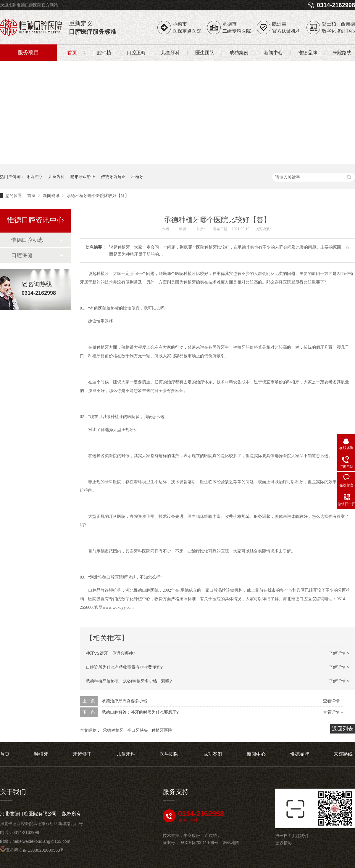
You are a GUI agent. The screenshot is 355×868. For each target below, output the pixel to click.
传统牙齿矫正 (113, 177)
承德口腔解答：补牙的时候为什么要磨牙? (140, 712)
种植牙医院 (162, 730)
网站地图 (231, 843)
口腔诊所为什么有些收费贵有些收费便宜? (124, 667)
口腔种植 (102, 53)
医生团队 (205, 53)
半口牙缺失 (138, 730)
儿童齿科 (57, 177)
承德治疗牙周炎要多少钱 (125, 701)
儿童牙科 (170, 53)
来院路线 (342, 53)
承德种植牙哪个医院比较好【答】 (98, 196)
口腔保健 (22, 255)
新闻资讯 (52, 196)
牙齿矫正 (82, 754)
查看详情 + (333, 701)
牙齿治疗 (34, 177)
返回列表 (343, 729)
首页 (72, 53)
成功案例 (239, 53)
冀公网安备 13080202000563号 (32, 850)
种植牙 (137, 177)
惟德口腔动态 (27, 240)
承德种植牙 (113, 730)
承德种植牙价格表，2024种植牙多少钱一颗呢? (129, 681)
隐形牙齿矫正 (83, 177)
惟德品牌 (308, 53)
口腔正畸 (136, 53)
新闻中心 (273, 53)
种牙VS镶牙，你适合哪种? (110, 653)
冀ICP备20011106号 (199, 843)
